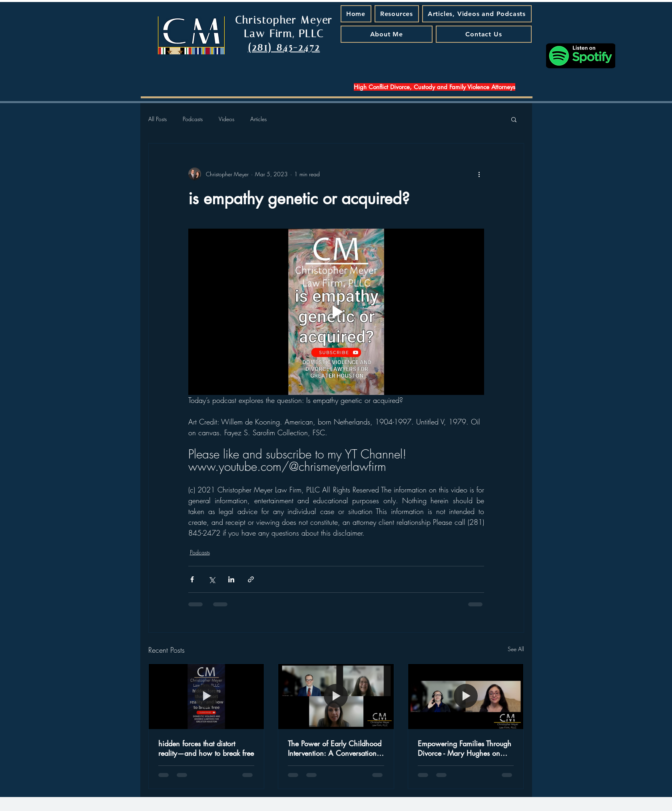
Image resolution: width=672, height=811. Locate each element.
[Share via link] (251, 579)
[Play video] (336, 312)
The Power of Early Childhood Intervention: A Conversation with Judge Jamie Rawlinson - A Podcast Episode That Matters (335, 748)
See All (516, 649)
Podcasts (193, 119)
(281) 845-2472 (284, 47)
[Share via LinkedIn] (231, 579)
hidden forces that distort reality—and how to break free (206, 748)
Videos (226, 119)
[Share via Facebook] (192, 579)
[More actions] (479, 174)
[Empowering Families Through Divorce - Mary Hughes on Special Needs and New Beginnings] (466, 696)
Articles (258, 119)
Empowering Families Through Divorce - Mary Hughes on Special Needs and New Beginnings (465, 748)
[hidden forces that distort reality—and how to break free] (206, 696)
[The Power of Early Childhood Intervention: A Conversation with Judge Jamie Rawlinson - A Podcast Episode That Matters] (336, 696)
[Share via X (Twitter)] (212, 579)
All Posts (158, 119)
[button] (514, 119)
